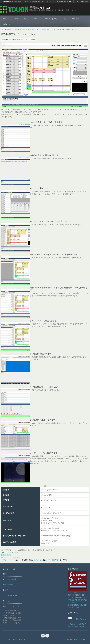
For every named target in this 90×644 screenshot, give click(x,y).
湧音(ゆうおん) (40, 8)
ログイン (50, 1)
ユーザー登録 (50, 560)
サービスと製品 (51, 19)
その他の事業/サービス (28, 29)
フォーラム (7, 601)
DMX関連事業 (6, 555)
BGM (16, 19)
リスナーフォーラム (10, 595)
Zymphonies (80, 639)
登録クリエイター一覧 (11, 606)
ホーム (5, 19)
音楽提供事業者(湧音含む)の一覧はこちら (78, 606)
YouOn (10, 40)
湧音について (8, 24)
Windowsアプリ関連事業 (11, 557)
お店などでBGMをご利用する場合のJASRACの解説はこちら (77, 600)
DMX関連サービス (45, 29)
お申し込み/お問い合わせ (34, 1)
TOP (4, 574)
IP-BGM (36, 19)
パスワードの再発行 (64, 1)
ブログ (5, 590)
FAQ (64, 19)
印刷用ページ (8, 560)
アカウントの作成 (82, 1)
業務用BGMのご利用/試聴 (12, 1)
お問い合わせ (8, 585)
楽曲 (26, 19)
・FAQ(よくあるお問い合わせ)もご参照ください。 (77, 625)
